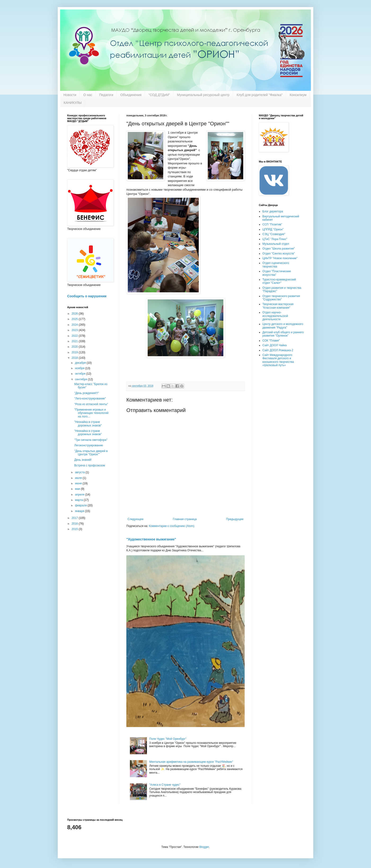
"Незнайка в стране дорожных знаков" (88, 424)
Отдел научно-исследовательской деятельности (275, 316)
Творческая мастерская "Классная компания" (278, 306)
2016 (75, 524)
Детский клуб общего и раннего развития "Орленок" (283, 334)
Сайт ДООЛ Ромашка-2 (278, 350)
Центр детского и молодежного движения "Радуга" (283, 326)
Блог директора (273, 211)
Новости (70, 95)
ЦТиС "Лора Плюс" (275, 239)
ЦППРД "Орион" (273, 229)
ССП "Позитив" (272, 224)
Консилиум (298, 95)
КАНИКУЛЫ (73, 103)
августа (80, 472)
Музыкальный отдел (276, 244)
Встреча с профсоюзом (90, 465)
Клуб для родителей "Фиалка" (260, 95)
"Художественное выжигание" (151, 539)
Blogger (204, 847)
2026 (75, 314)
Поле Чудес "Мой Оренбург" (168, 739)
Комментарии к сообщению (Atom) (172, 526)
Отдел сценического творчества (276, 265)
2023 (75, 330)
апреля (80, 495)
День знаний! (83, 460)
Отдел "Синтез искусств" (279, 254)
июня (79, 483)
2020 (75, 347)
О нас (88, 95)
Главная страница (185, 519)
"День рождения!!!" (87, 393)
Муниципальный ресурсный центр (203, 95)
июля (79, 478)
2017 (75, 518)
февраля (81, 505)
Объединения (131, 95)
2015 (75, 529)
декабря (81, 363)
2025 (75, 319)
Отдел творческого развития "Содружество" (281, 298)
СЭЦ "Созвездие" (274, 234)
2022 (75, 336)
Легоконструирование (89, 445)
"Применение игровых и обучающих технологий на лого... (91, 413)
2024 (75, 325)
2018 (75, 358)
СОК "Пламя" (271, 341)
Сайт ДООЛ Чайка (274, 345)
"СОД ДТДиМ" (159, 95)
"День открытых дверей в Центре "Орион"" (91, 453)
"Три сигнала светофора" (91, 440)
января (80, 511)
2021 (75, 341)
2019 (75, 352)
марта (79, 500)
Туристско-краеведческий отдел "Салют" (279, 281)
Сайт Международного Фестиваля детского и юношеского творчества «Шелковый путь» (278, 360)
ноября (80, 368)
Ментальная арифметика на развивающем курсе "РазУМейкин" (191, 762)
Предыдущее (235, 519)
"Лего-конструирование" (90, 399)
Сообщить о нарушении (87, 296)
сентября (82, 379)
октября (81, 374)
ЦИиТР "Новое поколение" (280, 258)
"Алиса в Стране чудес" (165, 785)
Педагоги (106, 95)
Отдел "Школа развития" (279, 249)
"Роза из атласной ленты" (91, 404)
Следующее (135, 519)
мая (78, 489)
